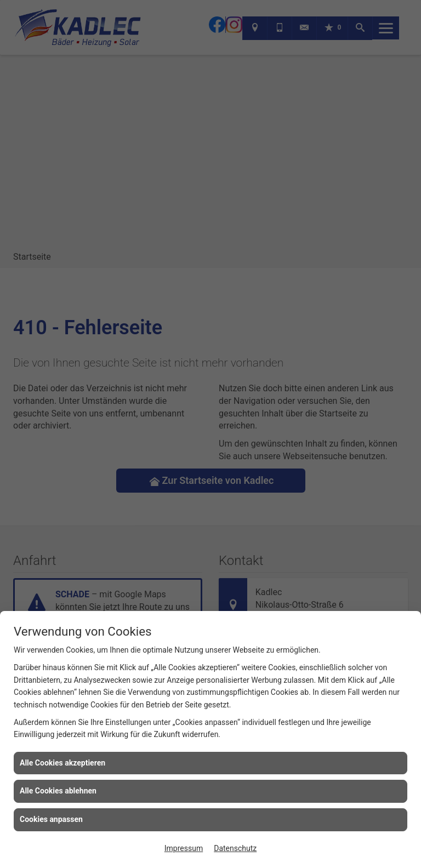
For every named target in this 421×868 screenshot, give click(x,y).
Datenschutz (235, 848)
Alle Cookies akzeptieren (62, 763)
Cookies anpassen (51, 819)
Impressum (184, 848)
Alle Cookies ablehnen (58, 791)
